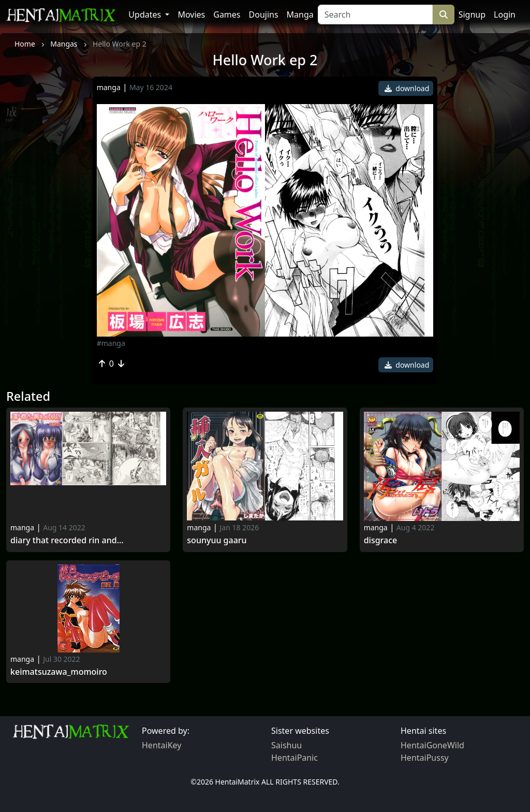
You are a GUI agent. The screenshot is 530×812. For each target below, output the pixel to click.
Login (505, 15)
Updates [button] (146, 15)
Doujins (264, 15)
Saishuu (286, 745)
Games (227, 15)
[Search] (375, 15)
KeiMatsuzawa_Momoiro (59, 672)
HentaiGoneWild (432, 745)
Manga (300, 15)
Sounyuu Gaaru (217, 540)
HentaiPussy (425, 758)
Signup (472, 15)
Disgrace (381, 540)
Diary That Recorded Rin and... (67, 540)
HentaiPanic (295, 758)
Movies (191, 15)
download (407, 88)
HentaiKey (161, 745)
